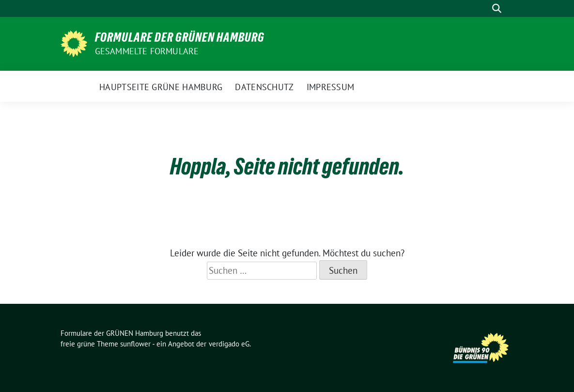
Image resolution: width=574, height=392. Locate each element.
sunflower (135, 344)
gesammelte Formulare (147, 51)
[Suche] (483, 8)
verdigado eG (229, 344)
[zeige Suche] (497, 8)
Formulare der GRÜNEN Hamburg (180, 37)
